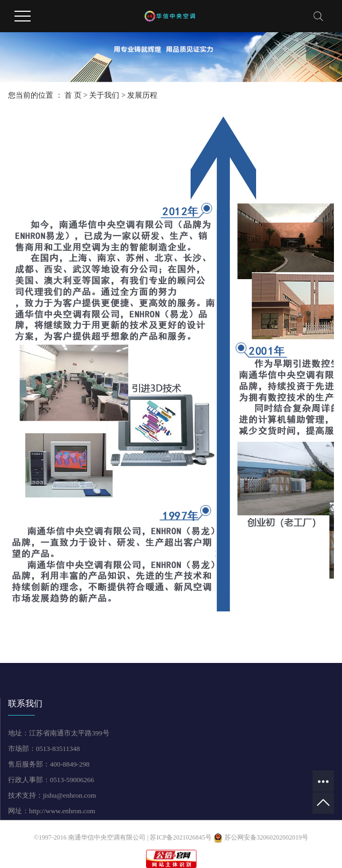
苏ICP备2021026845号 (181, 837)
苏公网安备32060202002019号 (261, 837)
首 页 (73, 95)
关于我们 (104, 95)
